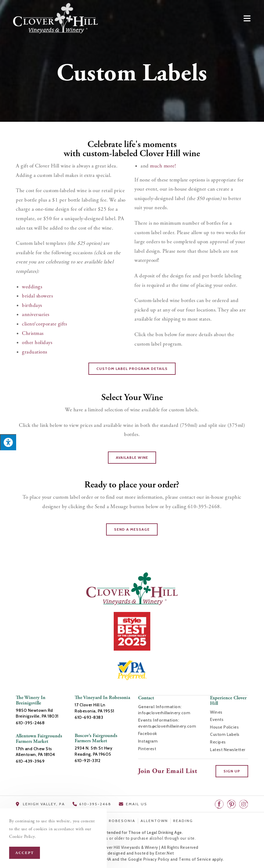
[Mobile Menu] (247, 18)
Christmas (33, 333)
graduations (35, 352)
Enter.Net (165, 853)
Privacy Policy (156, 859)
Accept (25, 853)
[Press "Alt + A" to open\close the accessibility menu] (8, 442)
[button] (132, 369)
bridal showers (37, 296)
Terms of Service (195, 859)
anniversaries (36, 315)
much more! (164, 166)
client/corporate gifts (44, 324)
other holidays (37, 343)
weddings (32, 287)
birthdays (32, 305)
